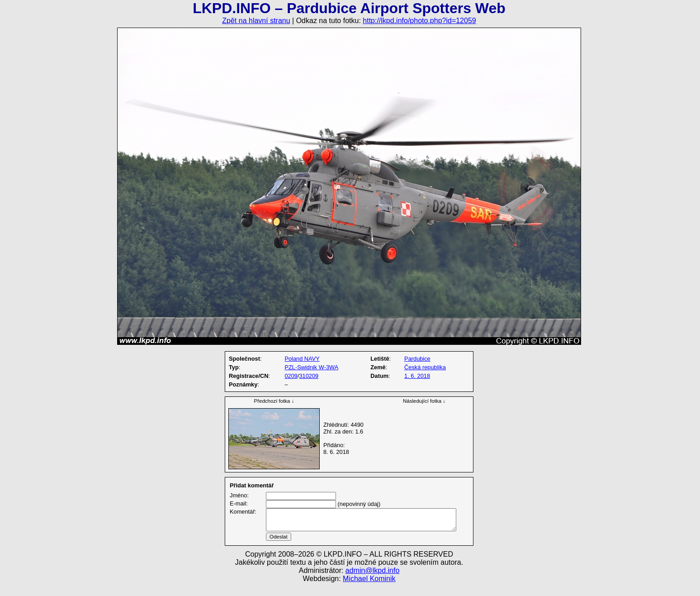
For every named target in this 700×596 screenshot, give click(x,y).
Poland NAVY (302, 359)
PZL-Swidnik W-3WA (311, 367)
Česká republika (425, 367)
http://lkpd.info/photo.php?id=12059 (419, 21)
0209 (291, 376)
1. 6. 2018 (417, 376)
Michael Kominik (369, 589)
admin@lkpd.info (372, 581)
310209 (309, 376)
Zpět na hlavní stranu (256, 21)
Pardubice (417, 359)
